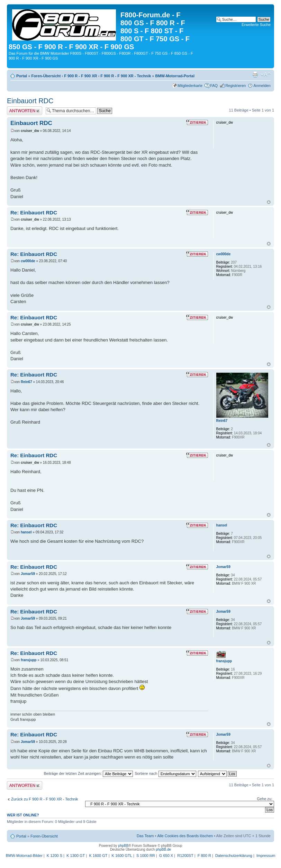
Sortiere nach (165, 773)
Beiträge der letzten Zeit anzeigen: (88, 773)
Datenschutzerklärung (234, 856)
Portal (22, 76)
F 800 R (204, 856)
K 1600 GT (98, 856)
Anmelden (262, 86)
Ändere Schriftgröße (266, 74)
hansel (26, 532)
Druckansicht (255, 74)
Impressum (266, 856)
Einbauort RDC (30, 101)
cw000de (28, 261)
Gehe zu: (265, 799)
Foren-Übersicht (46, 76)
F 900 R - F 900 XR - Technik (126, 76)
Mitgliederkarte (190, 86)
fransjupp (29, 660)
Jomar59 (28, 574)
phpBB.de (163, 849)
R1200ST (185, 856)
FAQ (214, 86)
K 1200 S (55, 856)
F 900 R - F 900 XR (80, 76)
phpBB (123, 846)
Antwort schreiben (25, 111)
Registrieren (235, 86)
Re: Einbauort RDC (34, 212)
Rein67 (26, 382)
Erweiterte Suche (256, 25)
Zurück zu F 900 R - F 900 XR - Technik (45, 799)
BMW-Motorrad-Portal (175, 76)
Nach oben (269, 202)
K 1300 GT (76, 856)
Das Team (145, 836)
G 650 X (166, 856)
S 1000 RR (146, 856)
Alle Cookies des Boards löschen (185, 836)
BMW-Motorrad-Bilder (24, 856)
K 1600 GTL (122, 856)
